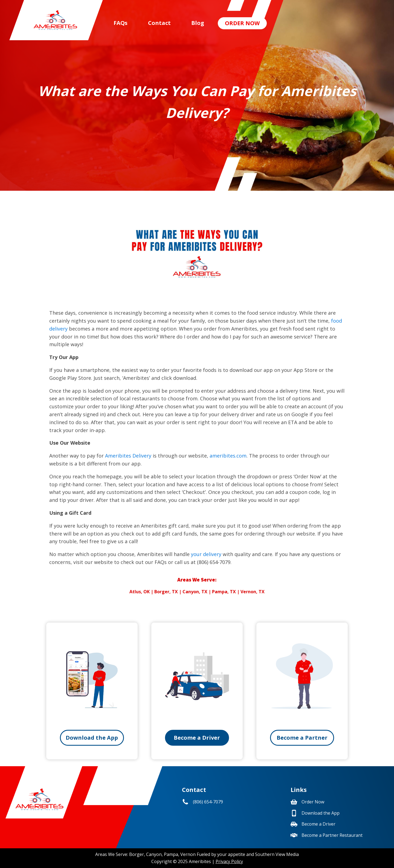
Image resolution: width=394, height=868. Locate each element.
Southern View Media (277, 854)
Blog (198, 23)
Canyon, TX (195, 592)
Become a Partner (302, 738)
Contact (159, 23)
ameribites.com (228, 456)
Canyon (154, 854)
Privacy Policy (229, 861)
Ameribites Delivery (128, 456)
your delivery (206, 554)
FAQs (121, 23)
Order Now (242, 23)
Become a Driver (197, 738)
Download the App (92, 738)
